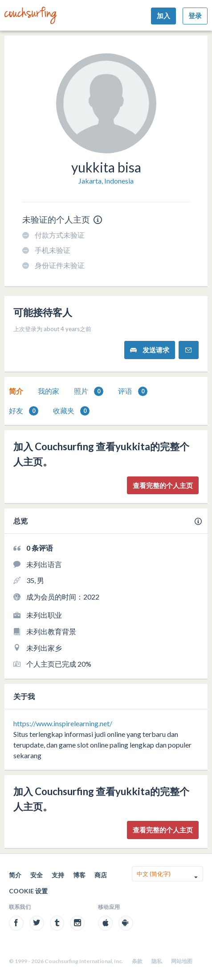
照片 (89, 391)
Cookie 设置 (28, 891)
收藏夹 (71, 411)
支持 (58, 875)
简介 (16, 391)
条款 (137, 961)
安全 (37, 875)
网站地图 (182, 961)
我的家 (49, 391)
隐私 (157, 961)
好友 (24, 411)
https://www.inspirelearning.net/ (63, 723)
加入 (163, 16)
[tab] (16, 391)
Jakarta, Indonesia (106, 181)
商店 (101, 875)
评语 (133, 391)
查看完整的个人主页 (163, 485)
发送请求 (150, 350)
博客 (79, 875)
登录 (195, 16)
